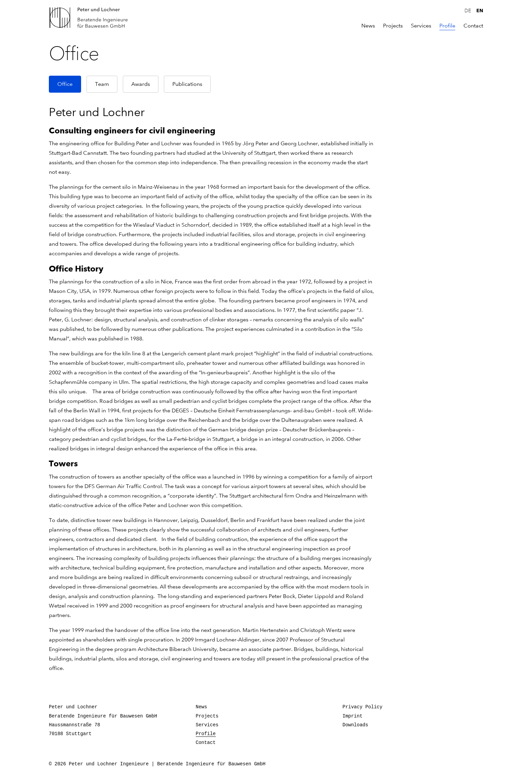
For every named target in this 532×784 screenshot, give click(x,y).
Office (65, 84)
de (468, 11)
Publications (187, 84)
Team (102, 84)
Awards (141, 84)
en (480, 11)
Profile (447, 26)
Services (421, 26)
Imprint (353, 716)
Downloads (356, 725)
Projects (393, 26)
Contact (473, 26)
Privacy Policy (363, 707)
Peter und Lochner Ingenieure (91, 18)
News (368, 26)
